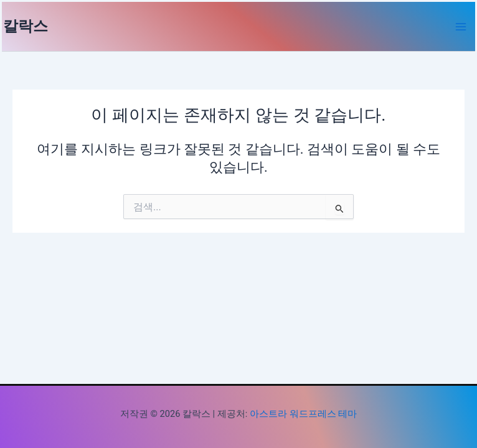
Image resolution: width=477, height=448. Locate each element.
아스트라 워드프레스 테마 (303, 414)
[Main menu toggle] (461, 27)
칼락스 (26, 26)
